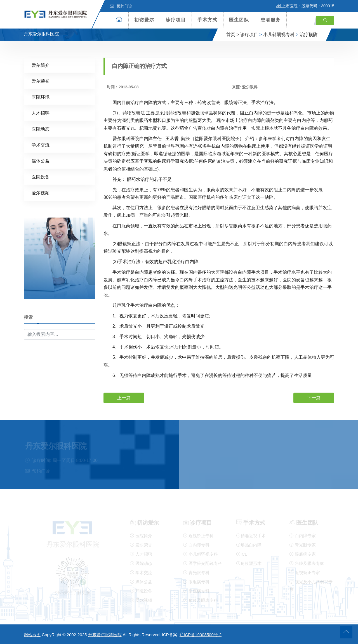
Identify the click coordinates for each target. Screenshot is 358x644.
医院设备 (41, 177)
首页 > (233, 35)
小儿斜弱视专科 (279, 35)
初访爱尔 (144, 20)
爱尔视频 (41, 193)
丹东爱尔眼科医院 (105, 635)
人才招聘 (41, 113)
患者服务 (271, 20)
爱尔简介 (41, 65)
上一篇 (124, 398)
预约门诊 (121, 6)
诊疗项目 (176, 20)
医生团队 (239, 20)
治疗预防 (308, 35)
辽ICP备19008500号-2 (201, 635)
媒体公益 (41, 161)
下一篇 (314, 398)
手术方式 (208, 20)
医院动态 (41, 129)
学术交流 (41, 145)
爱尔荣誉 (41, 81)
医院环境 (41, 97)
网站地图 (32, 635)
